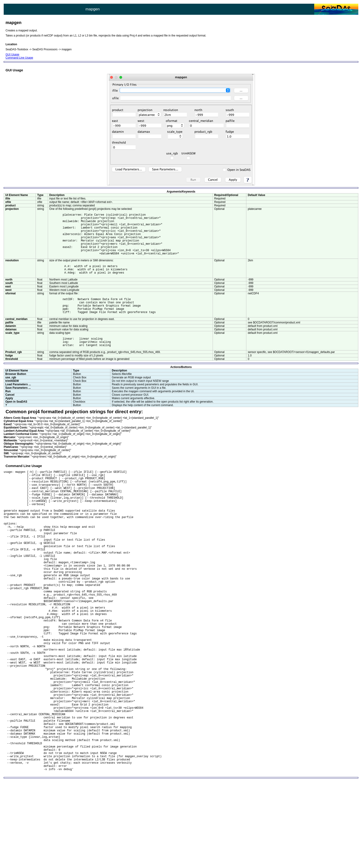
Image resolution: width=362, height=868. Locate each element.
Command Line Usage (19, 58)
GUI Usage (12, 54)
